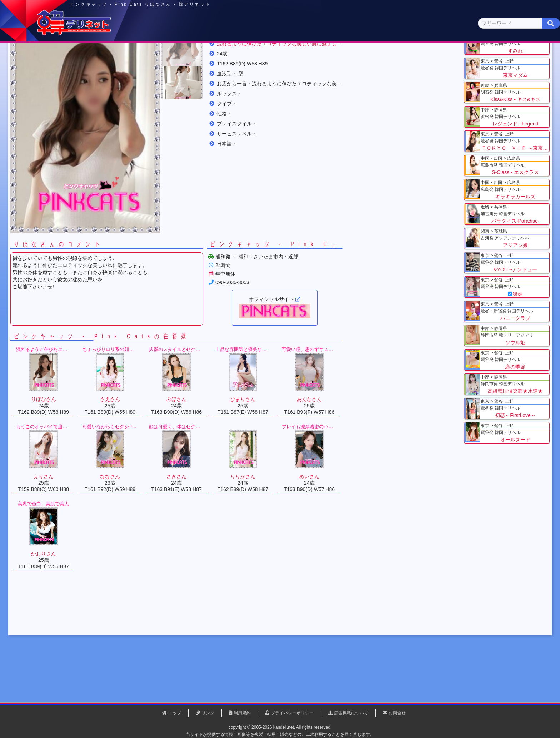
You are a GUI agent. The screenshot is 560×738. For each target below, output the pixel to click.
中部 (310, 56)
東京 (155, 56)
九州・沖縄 (464, 56)
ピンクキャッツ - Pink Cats (207, 89)
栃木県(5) (283, 70)
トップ (92, 89)
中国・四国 (413, 56)
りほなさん (261, 89)
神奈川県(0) (133, 70)
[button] (241, 121)
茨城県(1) (254, 70)
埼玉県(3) (194, 70)
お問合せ (397, 713)
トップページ (97, 56)
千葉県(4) (165, 70)
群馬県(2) (224, 70)
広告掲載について (351, 713)
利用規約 (242, 713)
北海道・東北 (258, 56)
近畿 (361, 56)
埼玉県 (152, 89)
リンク (208, 713)
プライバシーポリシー (292, 713)
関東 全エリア (89, 70)
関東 (207, 56)
